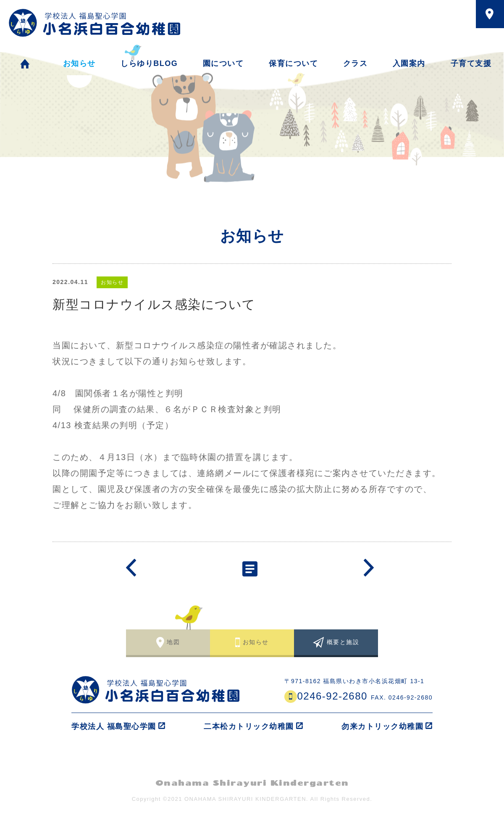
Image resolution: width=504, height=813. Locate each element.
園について (223, 63)
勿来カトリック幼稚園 (382, 726)
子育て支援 (471, 63)
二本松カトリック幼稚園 (249, 726)
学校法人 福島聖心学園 (114, 726)
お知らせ (79, 65)
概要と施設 (343, 642)
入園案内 (409, 63)
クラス (356, 63)
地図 (173, 642)
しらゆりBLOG (149, 63)
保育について (293, 63)
